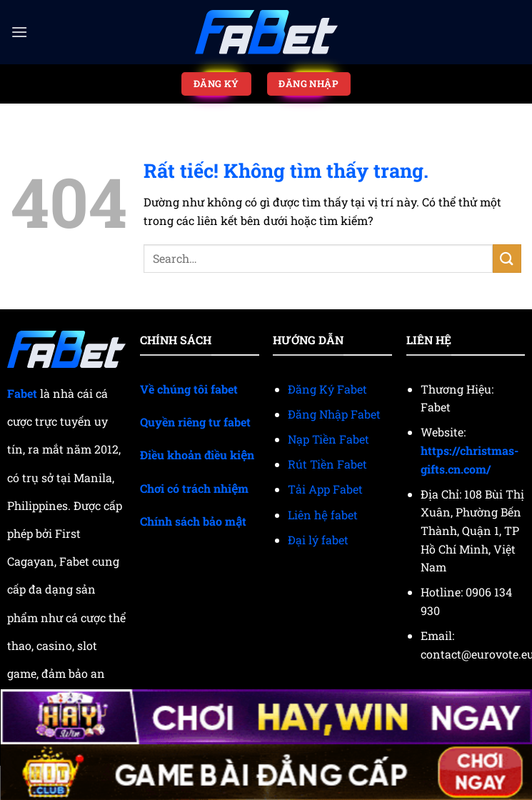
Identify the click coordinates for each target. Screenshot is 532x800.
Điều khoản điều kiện (197, 455)
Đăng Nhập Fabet (334, 414)
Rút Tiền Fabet (327, 464)
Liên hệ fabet (323, 515)
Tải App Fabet (325, 489)
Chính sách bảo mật (193, 521)
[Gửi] (507, 258)
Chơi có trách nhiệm (194, 488)
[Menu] (19, 32)
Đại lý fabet (318, 540)
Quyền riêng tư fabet (195, 422)
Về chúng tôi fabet (189, 389)
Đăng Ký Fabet (327, 389)
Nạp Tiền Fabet (328, 439)
